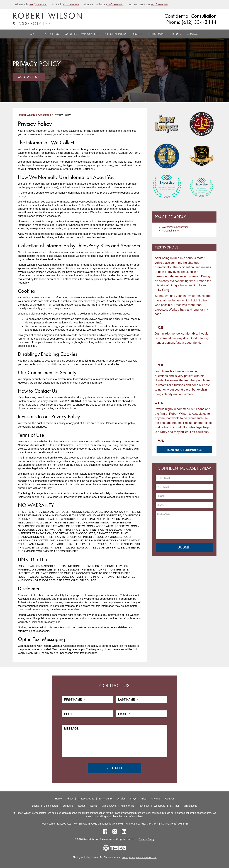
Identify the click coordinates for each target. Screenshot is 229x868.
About (34, 34)
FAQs (133, 799)
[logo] (47, 19)
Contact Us (29, 77)
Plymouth (144, 806)
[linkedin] (124, 832)
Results (137, 34)
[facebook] (105, 832)
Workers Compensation (82, 34)
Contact (193, 34)
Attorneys (52, 34)
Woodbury (160, 806)
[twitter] (115, 832)
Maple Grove (109, 806)
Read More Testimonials (184, 450)
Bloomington (51, 806)
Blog (144, 799)
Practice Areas (86, 799)
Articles (121, 799)
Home (58, 799)
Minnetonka (127, 806)
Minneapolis (190, 806)
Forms (176, 34)
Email (124, 714)
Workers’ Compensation (175, 227)
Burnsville (68, 806)
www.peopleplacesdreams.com (139, 857)
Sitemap (156, 799)
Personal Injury (115, 34)
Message (73, 729)
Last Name (128, 700)
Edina (94, 806)
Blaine (36, 806)
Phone (71, 714)
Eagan (82, 806)
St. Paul (174, 806)
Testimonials (157, 34)
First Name (74, 700)
